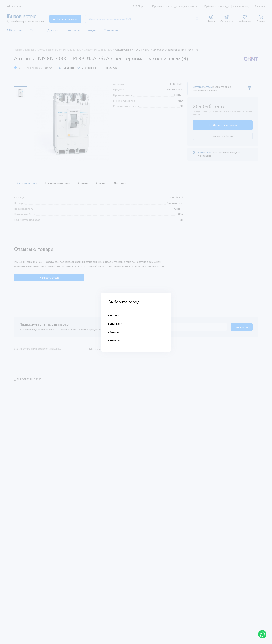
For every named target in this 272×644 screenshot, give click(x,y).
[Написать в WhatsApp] (262, 634)
